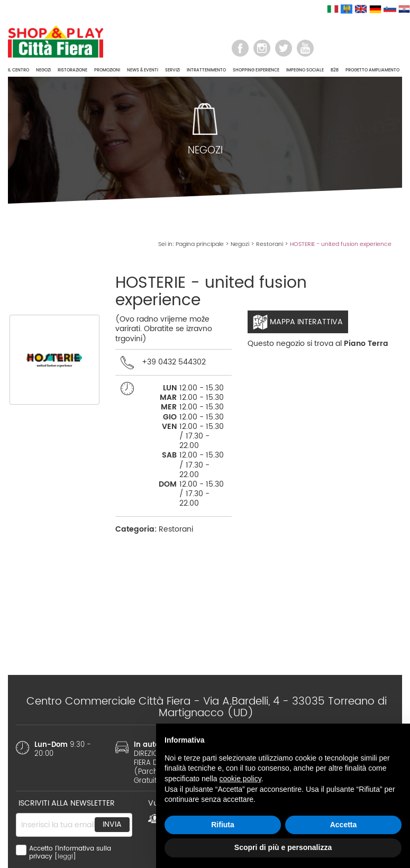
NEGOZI (43, 70)
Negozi (240, 244)
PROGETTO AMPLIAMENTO (372, 70)
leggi (65, 857)
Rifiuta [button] (223, 825)
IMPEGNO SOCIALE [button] (305, 70)
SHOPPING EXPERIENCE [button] (256, 70)
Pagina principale (200, 244)
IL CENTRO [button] (19, 70)
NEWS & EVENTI (143, 70)
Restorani (270, 244)
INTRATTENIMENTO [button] (206, 70)
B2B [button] (335, 70)
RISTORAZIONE (72, 70)
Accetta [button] (344, 825)
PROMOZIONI (107, 70)
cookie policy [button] (240, 779)
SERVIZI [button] (172, 70)
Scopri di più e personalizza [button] (283, 847)
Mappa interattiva (298, 322)
